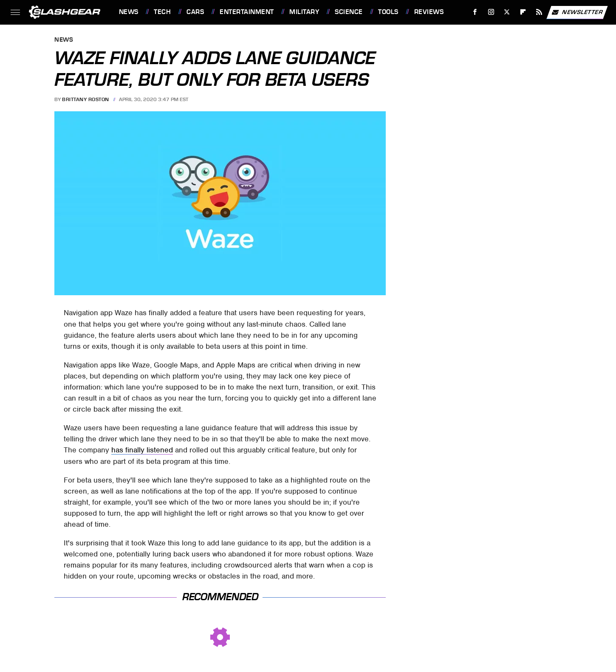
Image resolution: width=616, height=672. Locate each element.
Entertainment (247, 12)
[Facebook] (475, 12)
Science (349, 12)
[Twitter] (507, 12)
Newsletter (577, 12)
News (129, 12)
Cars (195, 12)
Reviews (429, 12)
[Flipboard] (523, 12)
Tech (162, 12)
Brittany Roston (86, 99)
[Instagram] (491, 12)
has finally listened (142, 450)
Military (304, 12)
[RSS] (539, 12)
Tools (388, 12)
